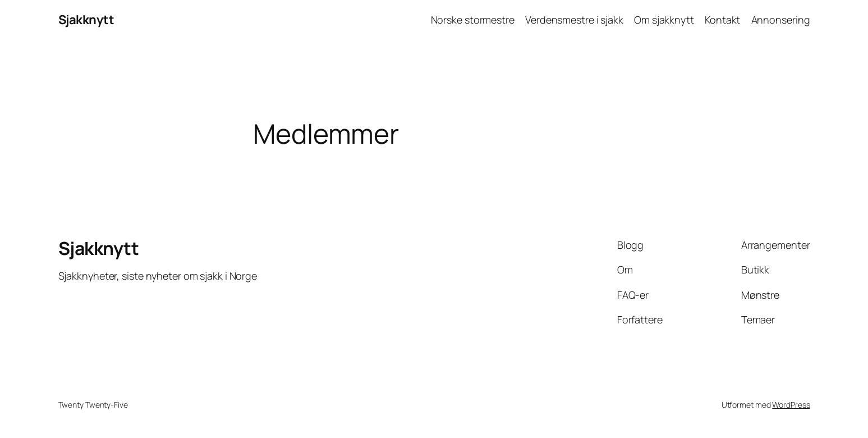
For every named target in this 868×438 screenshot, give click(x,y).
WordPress (791, 405)
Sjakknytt (86, 20)
